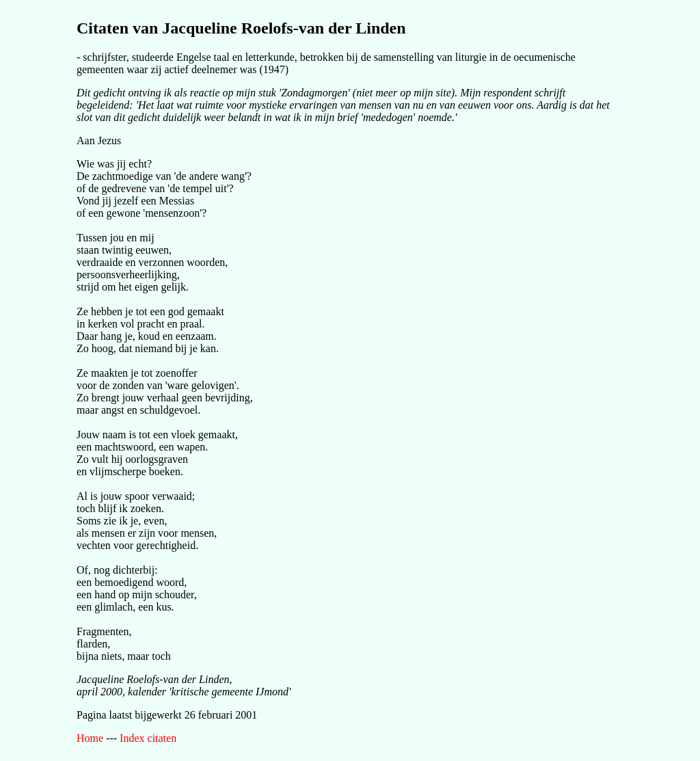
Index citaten (148, 738)
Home (90, 738)
